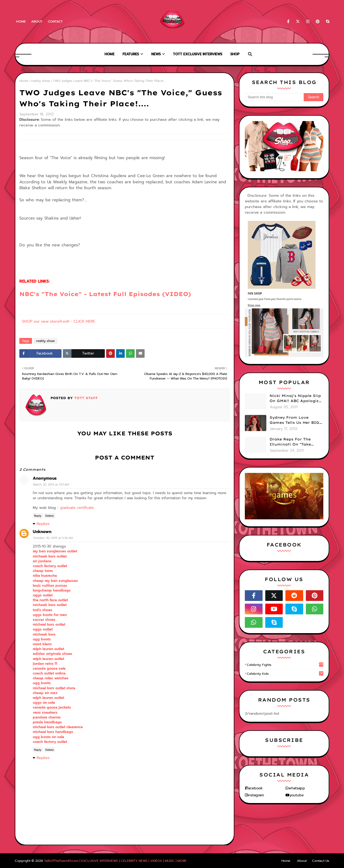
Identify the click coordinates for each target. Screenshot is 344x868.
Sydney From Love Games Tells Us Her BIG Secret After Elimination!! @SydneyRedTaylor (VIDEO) (294, 420)
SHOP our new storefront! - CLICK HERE (59, 321)
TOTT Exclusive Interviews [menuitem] (198, 54)
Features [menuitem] (131, 54)
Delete (50, 516)
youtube (297, 795)
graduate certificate (77, 508)
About (37, 21)
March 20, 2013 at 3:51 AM (51, 485)
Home (21, 21)
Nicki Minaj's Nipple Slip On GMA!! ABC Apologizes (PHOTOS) (296, 399)
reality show (41, 81)
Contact (55, 21)
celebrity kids (285, 674)
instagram (256, 795)
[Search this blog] (274, 97)
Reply (38, 516)
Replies (43, 524)
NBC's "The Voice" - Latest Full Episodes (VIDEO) (105, 294)
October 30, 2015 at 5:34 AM (53, 538)
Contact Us (321, 861)
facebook (255, 788)
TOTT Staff (85, 398)
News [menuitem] (156, 54)
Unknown (42, 532)
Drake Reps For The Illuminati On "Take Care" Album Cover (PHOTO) (290, 442)
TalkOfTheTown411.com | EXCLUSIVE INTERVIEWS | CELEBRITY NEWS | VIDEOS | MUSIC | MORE (115, 861)
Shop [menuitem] (235, 54)
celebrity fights (285, 665)
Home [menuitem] (110, 54)
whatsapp (297, 788)
